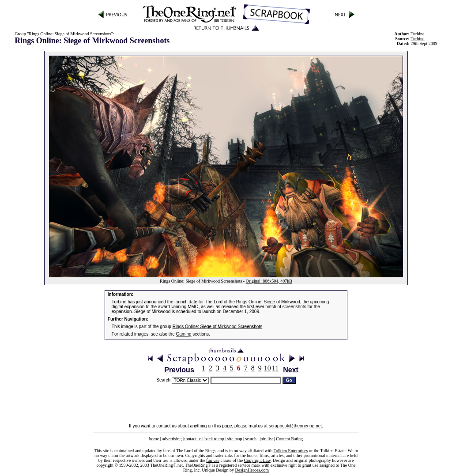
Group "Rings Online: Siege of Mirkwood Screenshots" (64, 34)
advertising (172, 439)
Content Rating (289, 439)
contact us (192, 439)
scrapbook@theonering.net (295, 426)
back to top (214, 439)
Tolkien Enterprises (291, 451)
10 (267, 368)
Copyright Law (257, 460)
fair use (213, 460)
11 (275, 368)
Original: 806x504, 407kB (269, 281)
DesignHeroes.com (252, 470)
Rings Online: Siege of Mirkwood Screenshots (217, 327)
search (251, 439)
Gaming (184, 334)
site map (235, 439)
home (154, 439)
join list (266, 439)
